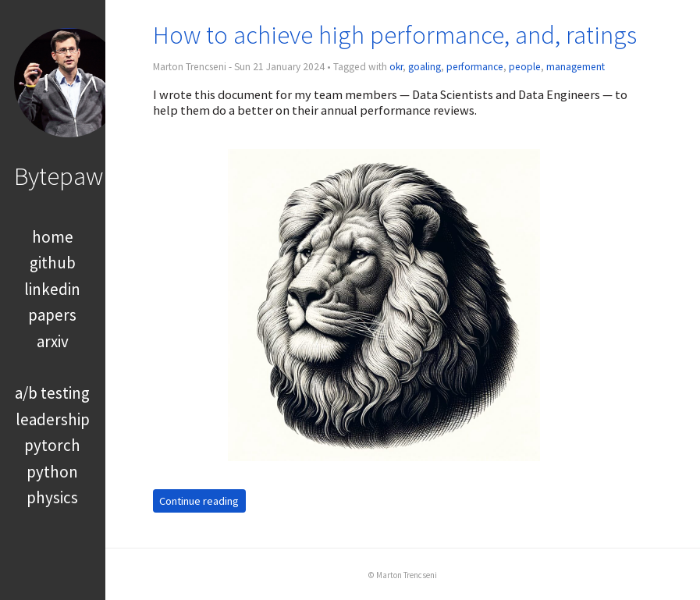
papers (52, 315)
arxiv (53, 341)
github (53, 263)
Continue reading (199, 501)
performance (475, 67)
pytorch (52, 445)
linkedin (52, 289)
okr (396, 67)
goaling (425, 67)
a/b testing (52, 393)
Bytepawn (65, 176)
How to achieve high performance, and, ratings (395, 35)
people (525, 67)
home (53, 237)
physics (52, 497)
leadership (53, 419)
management (576, 67)
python (52, 472)
